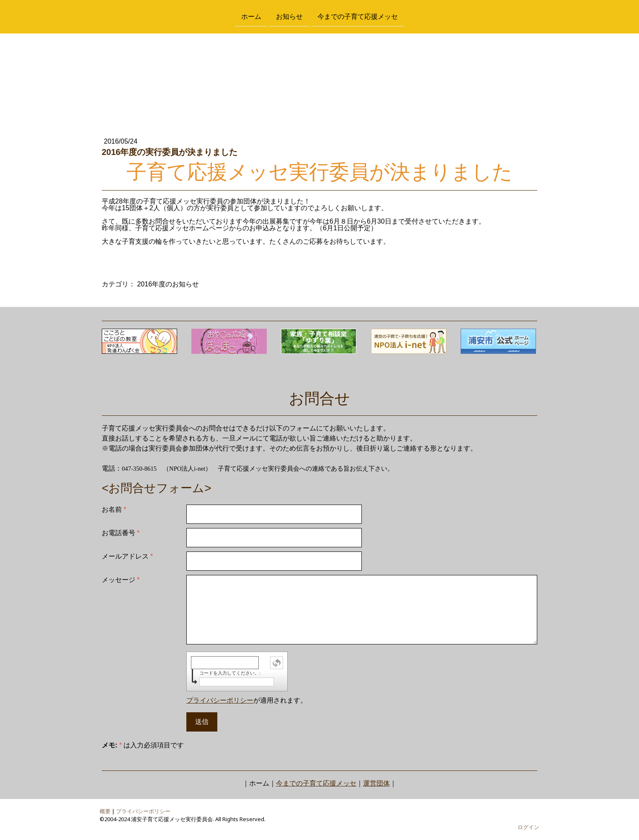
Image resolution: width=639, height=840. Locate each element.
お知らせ (289, 16)
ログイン (528, 827)
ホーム (251, 16)
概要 (105, 811)
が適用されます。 (247, 700)
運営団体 (376, 783)
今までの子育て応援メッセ (358, 16)
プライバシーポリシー (220, 700)
